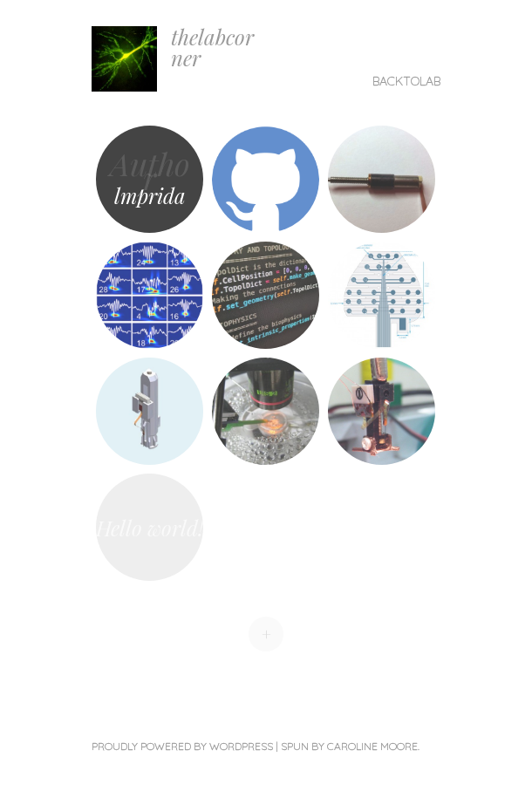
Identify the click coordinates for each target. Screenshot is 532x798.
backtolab (406, 81)
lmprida (150, 195)
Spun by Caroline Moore (349, 746)
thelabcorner (212, 47)
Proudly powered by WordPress (182, 746)
